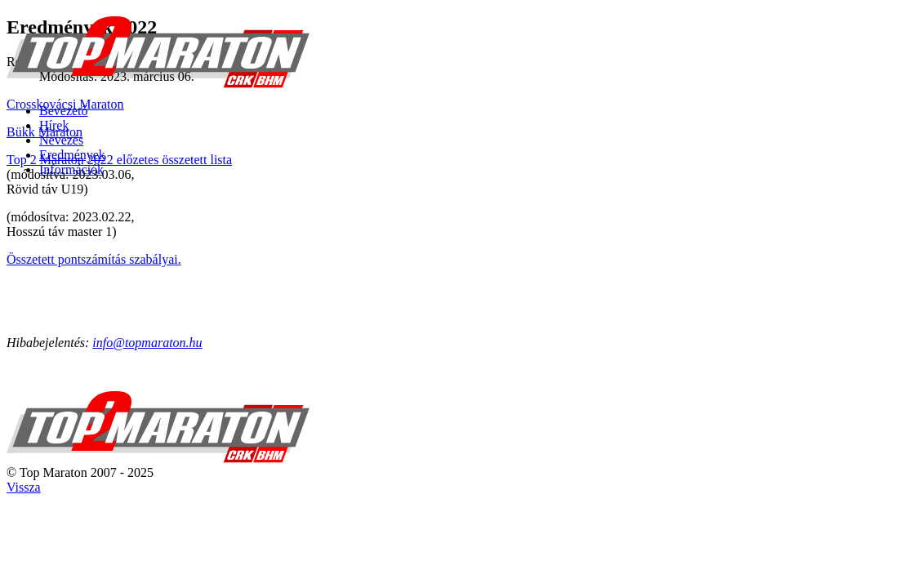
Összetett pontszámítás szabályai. (94, 259)
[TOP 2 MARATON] (158, 83)
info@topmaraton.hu (147, 343)
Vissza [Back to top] (24, 487)
